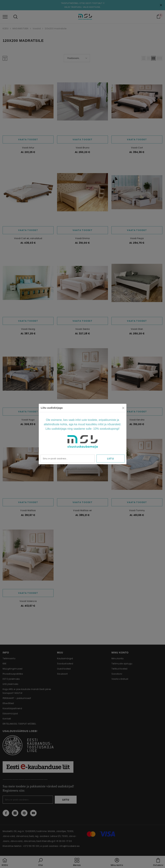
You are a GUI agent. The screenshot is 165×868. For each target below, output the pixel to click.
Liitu (110, 459)
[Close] (123, 408)
